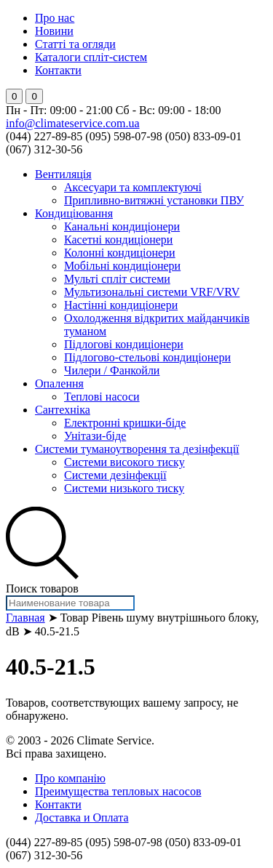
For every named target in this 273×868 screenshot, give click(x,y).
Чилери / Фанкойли (112, 370)
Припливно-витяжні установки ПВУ (154, 200)
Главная (25, 618)
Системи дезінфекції (115, 475)
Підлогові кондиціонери (124, 344)
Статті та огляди (75, 44)
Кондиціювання (74, 213)
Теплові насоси (102, 397)
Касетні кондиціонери (118, 240)
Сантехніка (63, 410)
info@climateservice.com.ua (73, 123)
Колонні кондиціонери (120, 253)
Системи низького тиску (124, 488)
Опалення (59, 383)
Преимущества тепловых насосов (118, 791)
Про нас (55, 18)
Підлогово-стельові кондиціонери (147, 357)
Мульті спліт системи (117, 279)
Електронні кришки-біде (125, 423)
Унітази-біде (95, 436)
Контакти (58, 70)
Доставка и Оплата (82, 817)
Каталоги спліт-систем (91, 57)
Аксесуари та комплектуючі (133, 187)
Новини (54, 31)
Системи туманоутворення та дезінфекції (137, 449)
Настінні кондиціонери (121, 305)
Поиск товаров (42, 588)
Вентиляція (63, 174)
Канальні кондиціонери (122, 226)
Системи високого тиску (124, 462)
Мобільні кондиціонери (122, 266)
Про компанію (70, 778)
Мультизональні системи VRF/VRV (152, 292)
